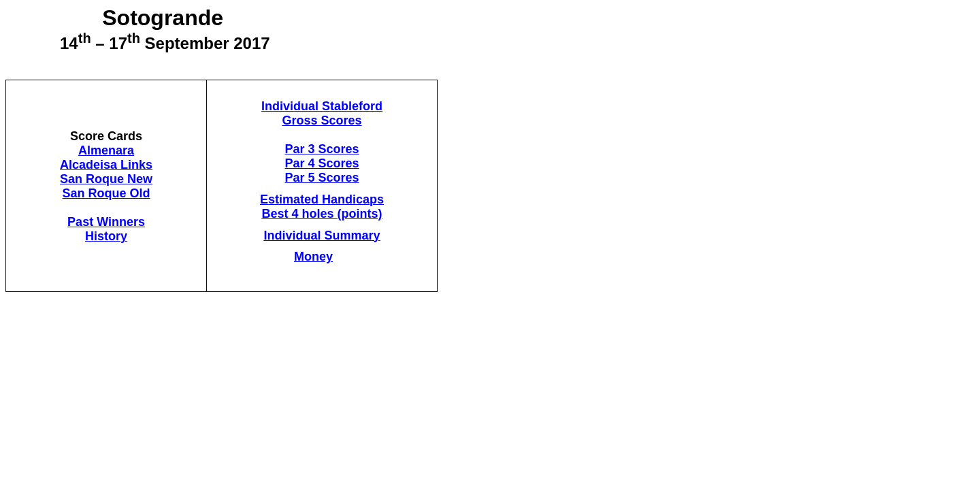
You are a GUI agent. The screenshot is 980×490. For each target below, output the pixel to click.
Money (313, 257)
